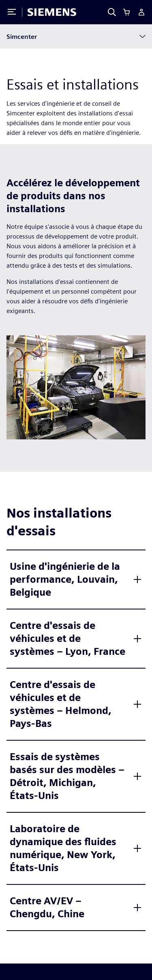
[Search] (112, 12)
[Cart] (126, 12)
